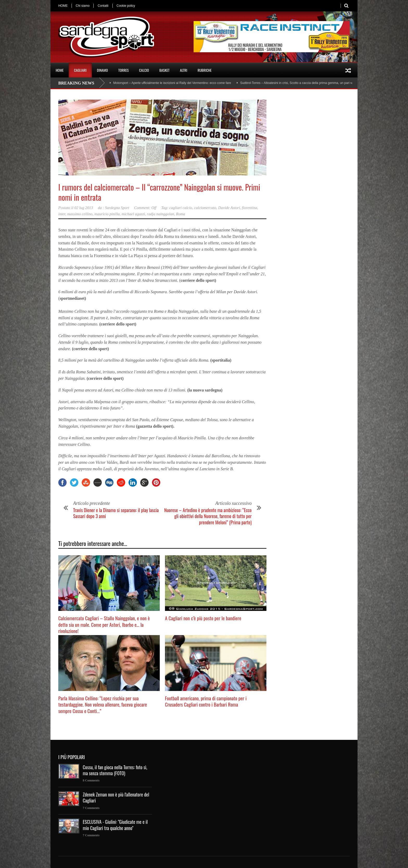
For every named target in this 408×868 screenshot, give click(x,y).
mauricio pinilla (107, 214)
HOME (63, 6)
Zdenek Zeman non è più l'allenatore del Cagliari (116, 797)
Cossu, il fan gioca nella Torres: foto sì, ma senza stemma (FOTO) (115, 770)
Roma (181, 214)
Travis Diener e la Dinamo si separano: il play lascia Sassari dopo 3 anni (116, 513)
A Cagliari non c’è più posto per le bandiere (203, 618)
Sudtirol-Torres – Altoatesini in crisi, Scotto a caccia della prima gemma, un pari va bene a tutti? (306, 83)
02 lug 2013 (84, 208)
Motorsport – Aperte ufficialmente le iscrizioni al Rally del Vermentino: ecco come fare (172, 83)
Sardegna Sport (117, 208)
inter (62, 214)
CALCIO (144, 70)
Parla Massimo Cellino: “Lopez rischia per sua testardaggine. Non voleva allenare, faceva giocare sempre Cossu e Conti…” (103, 704)
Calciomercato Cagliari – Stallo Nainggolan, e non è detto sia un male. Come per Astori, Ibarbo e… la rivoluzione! (104, 624)
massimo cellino (80, 214)
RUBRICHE (205, 70)
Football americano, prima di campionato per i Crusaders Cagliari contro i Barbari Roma (206, 701)
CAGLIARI (80, 70)
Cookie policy (126, 6)
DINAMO (103, 70)
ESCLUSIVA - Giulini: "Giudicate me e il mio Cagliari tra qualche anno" (115, 825)
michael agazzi (133, 214)
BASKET (164, 70)
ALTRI (184, 70)
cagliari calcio (181, 208)
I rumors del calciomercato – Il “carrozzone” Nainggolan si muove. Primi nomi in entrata (159, 192)
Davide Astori (229, 208)
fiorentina (250, 208)
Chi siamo (83, 6)
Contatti (103, 6)
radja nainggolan (160, 214)
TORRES (123, 70)
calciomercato (205, 208)
